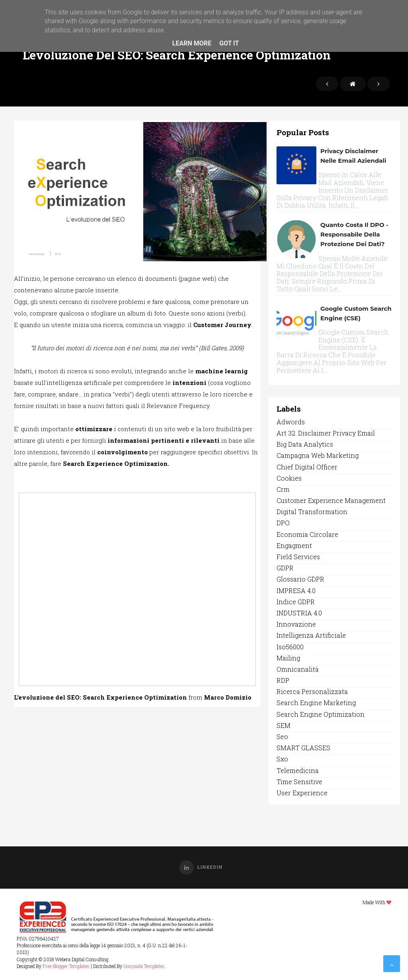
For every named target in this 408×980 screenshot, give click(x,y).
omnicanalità (298, 669)
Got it (229, 43)
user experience (302, 793)
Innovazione (296, 624)
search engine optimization (321, 714)
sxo (282, 759)
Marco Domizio (228, 697)
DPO (283, 523)
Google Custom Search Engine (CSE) (356, 313)
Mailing (288, 658)
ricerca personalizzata (312, 691)
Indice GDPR (296, 602)
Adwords (291, 422)
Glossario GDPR (300, 579)
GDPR (285, 568)
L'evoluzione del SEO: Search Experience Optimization (100, 697)
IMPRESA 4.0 (296, 591)
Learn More (192, 43)
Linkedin (201, 867)
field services (298, 557)
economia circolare (307, 534)
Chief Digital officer (307, 467)
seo (282, 736)
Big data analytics (305, 444)
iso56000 (290, 647)
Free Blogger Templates (66, 966)
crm (283, 489)
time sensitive (299, 782)
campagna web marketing (318, 455)
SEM (283, 725)
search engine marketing (316, 703)
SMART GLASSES (303, 748)
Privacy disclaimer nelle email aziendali (353, 156)
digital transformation (312, 512)
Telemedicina (298, 770)
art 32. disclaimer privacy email (326, 433)
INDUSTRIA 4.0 (299, 613)
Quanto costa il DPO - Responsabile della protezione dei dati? (354, 234)
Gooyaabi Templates (144, 966)
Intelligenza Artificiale (311, 635)
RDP (283, 680)
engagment (294, 545)
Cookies (289, 478)
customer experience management (331, 500)
